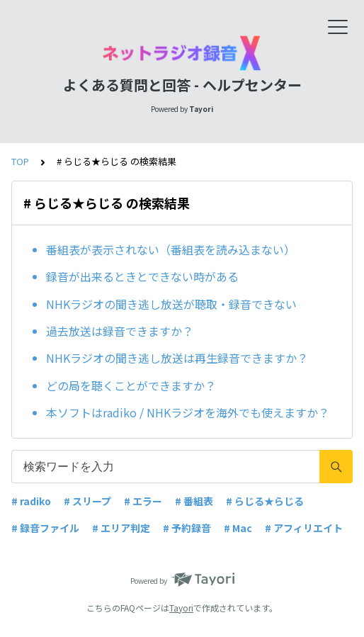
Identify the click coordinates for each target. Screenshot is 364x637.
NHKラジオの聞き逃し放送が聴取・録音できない (171, 304)
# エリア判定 (121, 528)
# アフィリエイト (304, 528)
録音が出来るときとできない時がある (142, 276)
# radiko (31, 501)
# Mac (238, 528)
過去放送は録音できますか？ (120, 331)
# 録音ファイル (45, 528)
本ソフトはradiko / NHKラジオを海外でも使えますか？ (188, 412)
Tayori (181, 608)
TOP (20, 161)
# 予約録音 (187, 528)
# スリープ (87, 501)
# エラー (143, 501)
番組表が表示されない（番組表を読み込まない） (171, 249)
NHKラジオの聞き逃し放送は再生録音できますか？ (177, 358)
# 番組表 (194, 501)
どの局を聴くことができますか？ (131, 385)
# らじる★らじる (265, 501)
